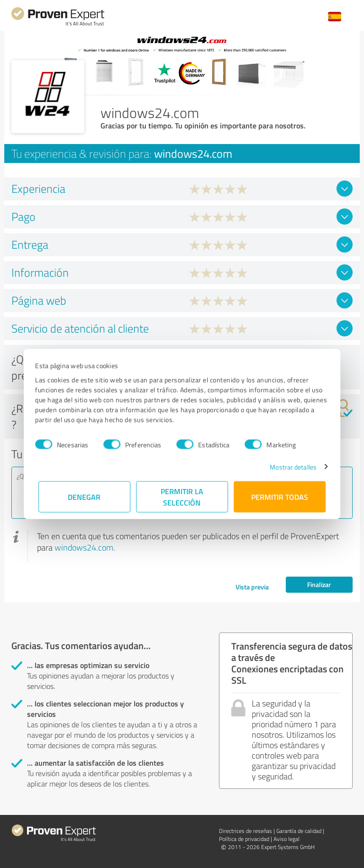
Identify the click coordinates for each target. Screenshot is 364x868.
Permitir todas (280, 496)
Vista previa (252, 587)
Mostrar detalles (290, 466)
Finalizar (319, 584)
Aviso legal (287, 839)
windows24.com (84, 547)
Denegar (85, 496)
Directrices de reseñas (246, 831)
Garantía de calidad (299, 831)
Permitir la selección (182, 496)
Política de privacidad (244, 839)
